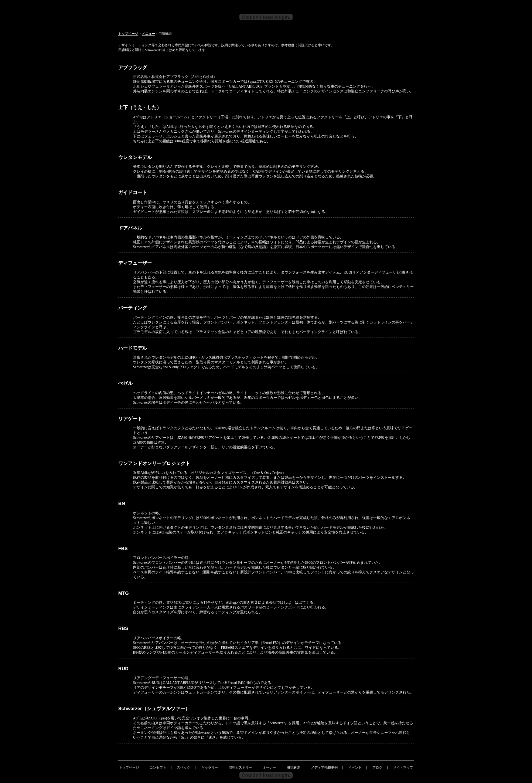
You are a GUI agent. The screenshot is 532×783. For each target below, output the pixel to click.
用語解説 (293, 767)
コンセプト (158, 767)
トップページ (128, 34)
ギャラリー (210, 767)
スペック (184, 767)
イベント (355, 767)
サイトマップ (403, 767)
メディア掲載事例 (324, 767)
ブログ (377, 767)
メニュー (149, 34)
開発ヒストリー (240, 767)
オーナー (269, 767)
